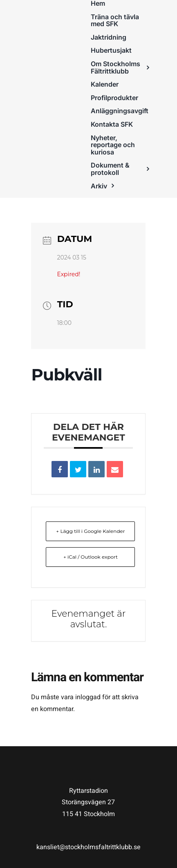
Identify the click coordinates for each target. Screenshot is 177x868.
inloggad (88, 697)
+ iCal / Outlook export (91, 557)
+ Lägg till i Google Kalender (90, 531)
